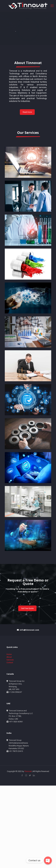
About (9, 657)
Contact (10, 663)
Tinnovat (28, 771)
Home (9, 654)
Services (10, 660)
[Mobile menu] (52, 6)
